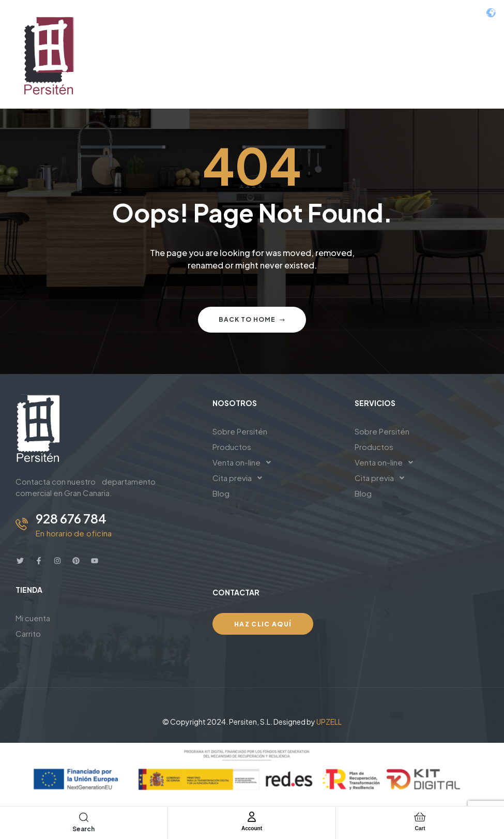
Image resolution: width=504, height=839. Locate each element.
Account (252, 827)
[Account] (252, 817)
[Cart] (420, 817)
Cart (420, 827)
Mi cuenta (33, 618)
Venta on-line (245, 462)
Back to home (252, 319)
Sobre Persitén (240, 431)
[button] (276, 462)
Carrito (28, 633)
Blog (221, 493)
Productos (232, 447)
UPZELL (329, 722)
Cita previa (240, 478)
